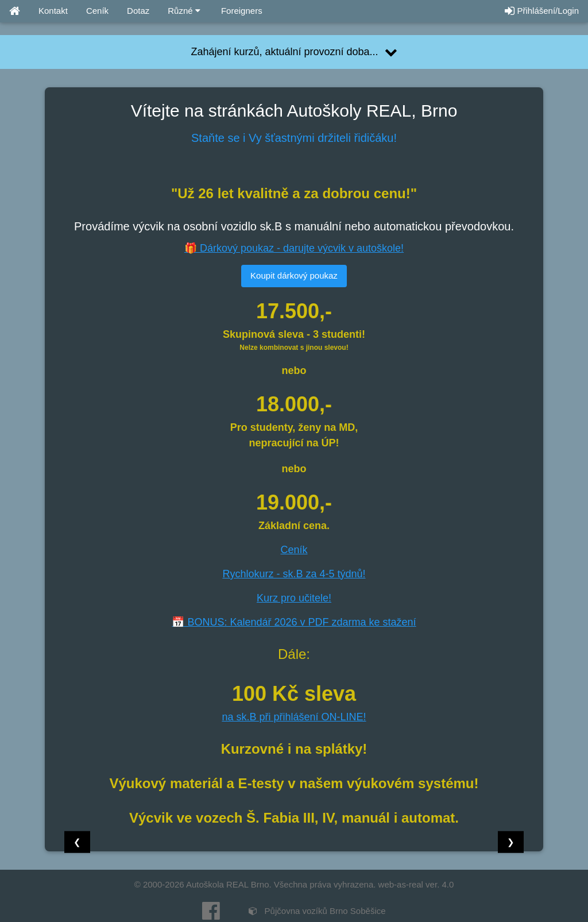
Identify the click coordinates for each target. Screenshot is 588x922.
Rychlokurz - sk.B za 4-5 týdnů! (294, 574)
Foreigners (241, 11)
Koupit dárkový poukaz (294, 275)
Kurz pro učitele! (294, 598)
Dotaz (138, 11)
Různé (184, 11)
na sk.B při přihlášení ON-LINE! (294, 717)
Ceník (97, 11)
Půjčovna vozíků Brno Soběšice (317, 911)
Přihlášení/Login (542, 11)
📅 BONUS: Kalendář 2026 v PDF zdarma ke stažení (294, 622)
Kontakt (53, 11)
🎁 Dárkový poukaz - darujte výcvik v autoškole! (294, 248)
